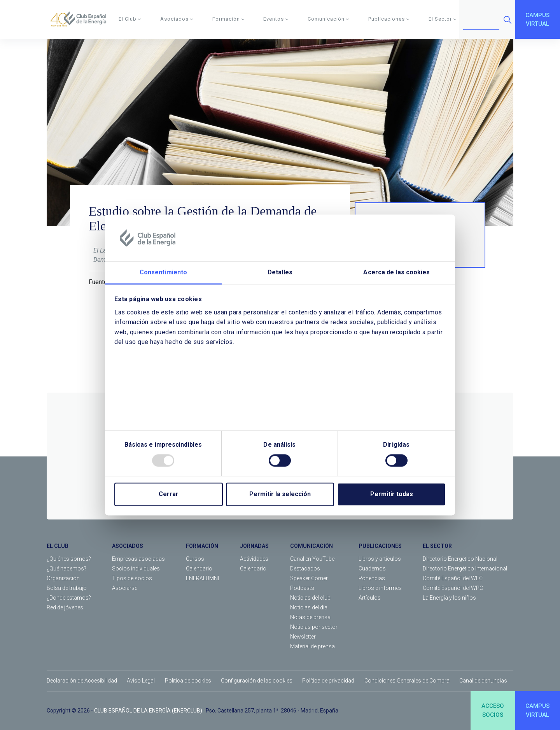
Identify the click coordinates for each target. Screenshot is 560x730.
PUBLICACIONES (380, 546)
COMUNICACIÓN (311, 546)
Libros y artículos (380, 559)
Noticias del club (310, 598)
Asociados (177, 19)
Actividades (254, 559)
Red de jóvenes (65, 607)
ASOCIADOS (128, 546)
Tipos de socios (132, 578)
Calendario (199, 569)
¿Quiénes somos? (69, 559)
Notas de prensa (310, 617)
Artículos (370, 598)
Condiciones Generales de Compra (407, 681)
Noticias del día (309, 607)
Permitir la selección (280, 494)
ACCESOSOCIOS (493, 710)
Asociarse (125, 588)
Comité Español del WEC (453, 578)
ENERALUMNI (202, 578)
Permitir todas (392, 494)
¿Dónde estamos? (69, 598)
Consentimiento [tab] (163, 272)
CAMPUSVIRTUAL (537, 20)
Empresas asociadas (138, 559)
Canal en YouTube (312, 559)
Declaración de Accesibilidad (82, 681)
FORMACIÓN (202, 546)
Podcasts (302, 588)
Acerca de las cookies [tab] (396, 272)
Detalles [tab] (280, 272)
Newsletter (303, 637)
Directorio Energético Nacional (460, 559)
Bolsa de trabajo (67, 588)
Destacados (305, 569)
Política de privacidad (328, 681)
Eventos (276, 19)
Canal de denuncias (483, 681)
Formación (228, 19)
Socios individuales (136, 569)
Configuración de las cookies (257, 681)
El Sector (443, 19)
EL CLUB (58, 546)
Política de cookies (188, 681)
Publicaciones (389, 19)
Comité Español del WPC (453, 588)
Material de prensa (312, 646)
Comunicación (328, 19)
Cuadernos (372, 569)
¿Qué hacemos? (66, 569)
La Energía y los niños (449, 598)
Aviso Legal (141, 681)
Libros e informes (380, 588)
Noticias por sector (314, 627)
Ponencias (372, 578)
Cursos (195, 559)
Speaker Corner (309, 578)
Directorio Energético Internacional (465, 569)
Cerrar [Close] (169, 494)
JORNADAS (254, 546)
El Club (130, 19)
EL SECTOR (437, 546)
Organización (63, 578)
